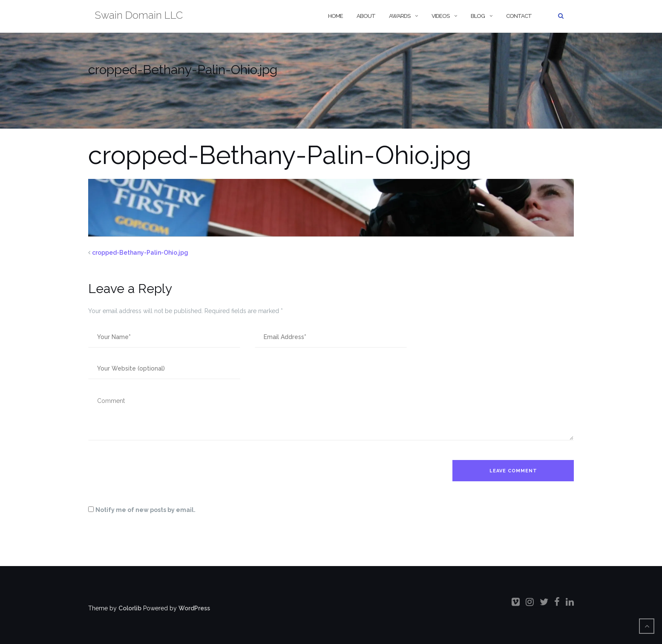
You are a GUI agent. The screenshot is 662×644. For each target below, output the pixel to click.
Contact (519, 16)
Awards (400, 16)
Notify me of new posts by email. (145, 510)
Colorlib (130, 608)
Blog (478, 16)
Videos (440, 16)
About (366, 16)
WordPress (194, 608)
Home (335, 16)
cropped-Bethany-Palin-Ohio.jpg (140, 253)
